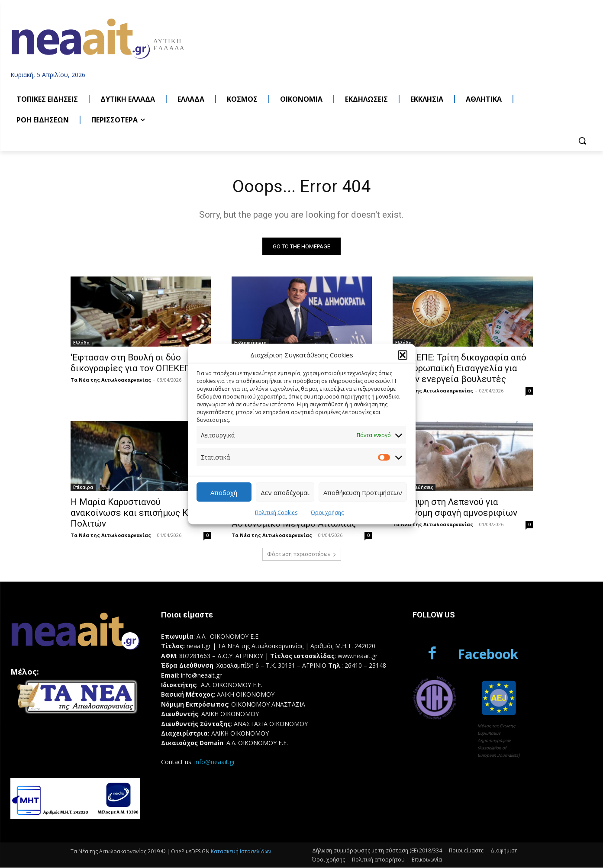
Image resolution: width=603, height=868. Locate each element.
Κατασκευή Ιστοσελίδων (241, 852)
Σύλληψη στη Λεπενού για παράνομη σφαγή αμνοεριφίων (455, 508)
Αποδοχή (224, 492)
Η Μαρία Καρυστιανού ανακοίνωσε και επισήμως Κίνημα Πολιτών (140, 514)
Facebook (488, 654)
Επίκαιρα (83, 488)
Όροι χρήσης (327, 513)
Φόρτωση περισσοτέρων (302, 555)
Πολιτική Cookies (276, 513)
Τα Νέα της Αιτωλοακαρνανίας (111, 381)
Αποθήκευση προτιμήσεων (363, 492)
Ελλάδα (81, 344)
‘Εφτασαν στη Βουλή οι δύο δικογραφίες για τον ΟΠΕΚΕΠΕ (133, 364)
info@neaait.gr (215, 762)
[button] (403, 355)
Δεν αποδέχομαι (285, 492)
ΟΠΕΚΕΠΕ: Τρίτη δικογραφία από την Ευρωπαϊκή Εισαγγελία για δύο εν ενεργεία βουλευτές (460, 369)
